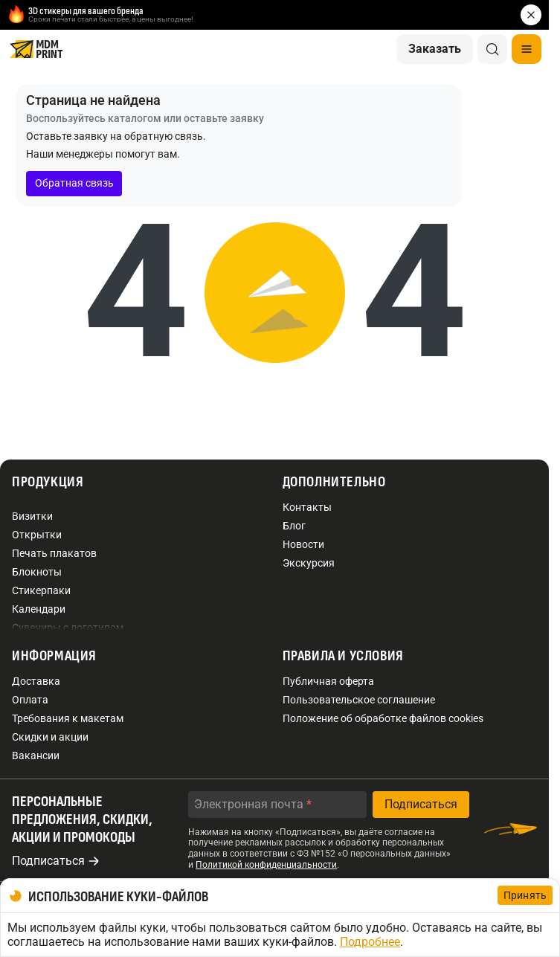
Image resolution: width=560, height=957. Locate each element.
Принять (525, 895)
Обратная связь (74, 183)
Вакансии (36, 755)
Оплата (30, 700)
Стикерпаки (41, 590)
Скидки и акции (50, 737)
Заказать (435, 49)
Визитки (32, 516)
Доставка (36, 681)
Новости (303, 544)
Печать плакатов (54, 553)
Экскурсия (309, 563)
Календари (39, 609)
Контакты (307, 507)
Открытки (37, 535)
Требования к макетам (68, 718)
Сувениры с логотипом (68, 628)
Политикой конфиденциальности (266, 865)
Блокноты (37, 572)
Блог (294, 526)
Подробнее (370, 942)
